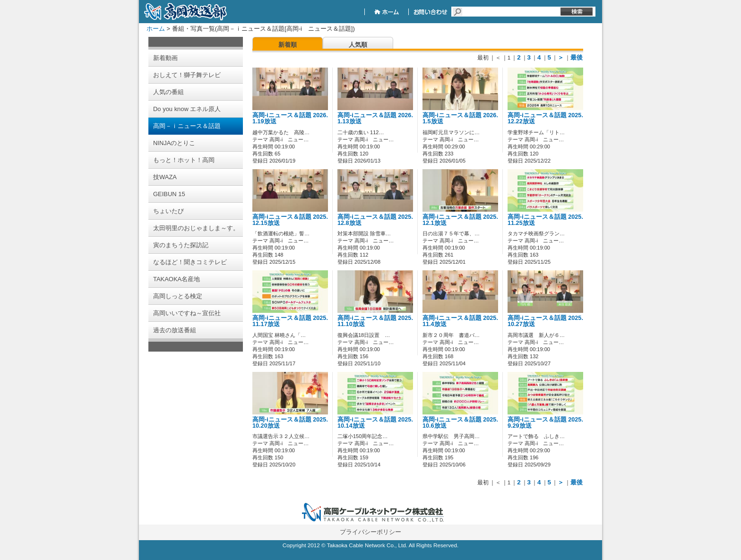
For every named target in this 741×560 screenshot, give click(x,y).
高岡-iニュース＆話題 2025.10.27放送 (545, 321)
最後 (577, 57)
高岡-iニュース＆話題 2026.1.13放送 (375, 118)
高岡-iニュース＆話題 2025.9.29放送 (545, 423)
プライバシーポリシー (370, 532)
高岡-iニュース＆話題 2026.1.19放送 (290, 118)
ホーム (156, 29)
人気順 (358, 45)
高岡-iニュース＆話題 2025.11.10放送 (375, 321)
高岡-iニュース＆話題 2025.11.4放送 (460, 321)
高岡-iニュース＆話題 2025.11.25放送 (545, 220)
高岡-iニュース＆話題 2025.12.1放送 (460, 220)
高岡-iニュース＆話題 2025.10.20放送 (290, 423)
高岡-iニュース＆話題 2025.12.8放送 (375, 220)
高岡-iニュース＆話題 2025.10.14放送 (375, 423)
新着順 (288, 45)
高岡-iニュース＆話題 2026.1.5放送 (460, 118)
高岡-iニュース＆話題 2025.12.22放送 (545, 118)
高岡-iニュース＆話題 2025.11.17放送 (290, 321)
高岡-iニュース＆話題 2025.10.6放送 (460, 423)
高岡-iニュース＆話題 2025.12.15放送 (290, 220)
